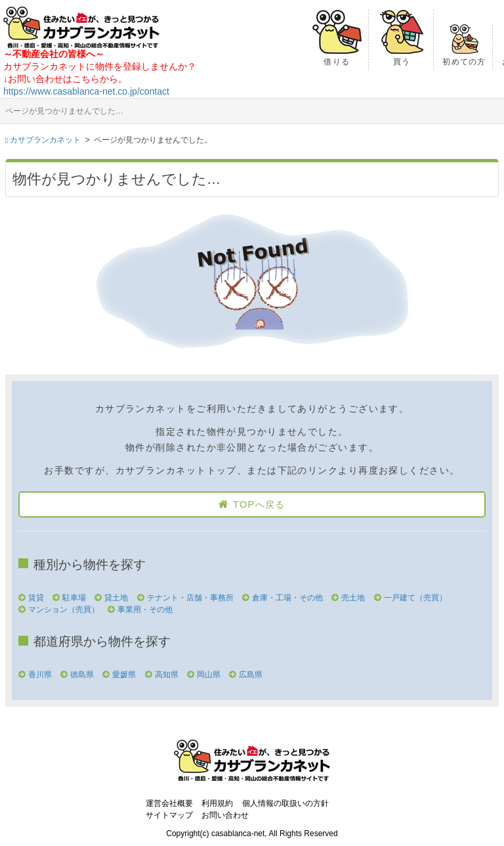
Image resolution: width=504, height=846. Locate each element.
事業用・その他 (145, 610)
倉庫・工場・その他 (287, 598)
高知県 (167, 675)
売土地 (353, 598)
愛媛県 (124, 675)
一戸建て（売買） (415, 598)
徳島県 (82, 675)
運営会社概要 (169, 803)
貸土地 (116, 598)
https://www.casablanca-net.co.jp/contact (86, 91)
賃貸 (36, 598)
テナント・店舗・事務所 (190, 598)
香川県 (40, 675)
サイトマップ (169, 815)
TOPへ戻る (259, 504)
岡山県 (209, 675)
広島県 (251, 675)
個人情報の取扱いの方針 (285, 803)
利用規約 (217, 803)
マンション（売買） (64, 610)
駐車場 (74, 598)
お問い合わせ (225, 815)
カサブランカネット (45, 140)
